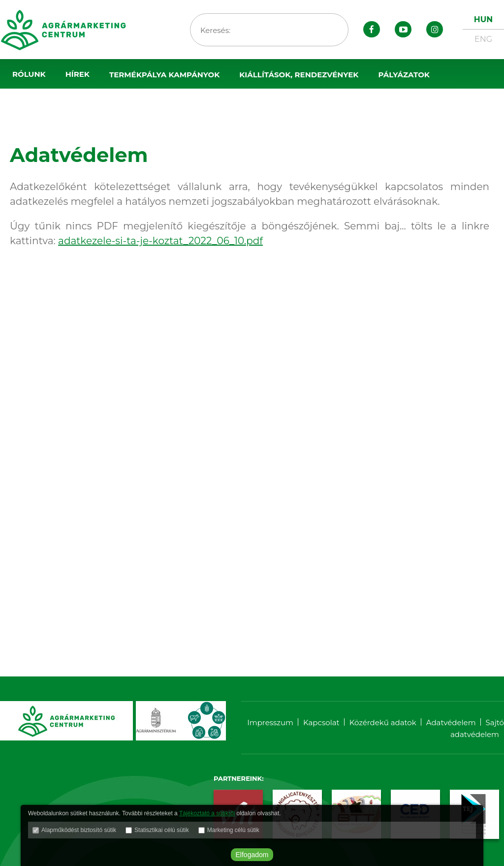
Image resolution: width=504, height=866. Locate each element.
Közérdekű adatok (383, 722)
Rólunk (29, 74)
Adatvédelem (451, 722)
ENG (483, 39)
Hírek (78, 74)
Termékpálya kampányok (164, 75)
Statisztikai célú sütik (162, 830)
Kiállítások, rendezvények (299, 75)
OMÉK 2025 (34, 104)
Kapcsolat (321, 722)
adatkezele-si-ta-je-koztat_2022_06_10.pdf (160, 241)
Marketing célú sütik (233, 830)
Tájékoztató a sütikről (207, 813)
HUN (483, 19)
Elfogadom (252, 855)
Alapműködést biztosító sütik (79, 830)
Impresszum (270, 722)
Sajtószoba (102, 104)
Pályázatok (404, 75)
